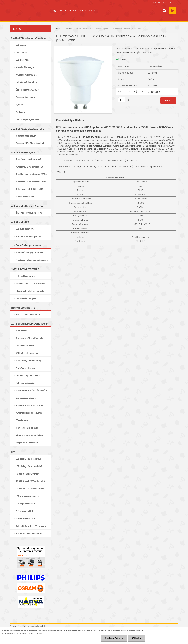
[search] (164, 11)
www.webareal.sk (38, 626)
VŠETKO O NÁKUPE (69, 11)
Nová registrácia (169, 3)
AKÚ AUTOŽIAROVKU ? (90, 11)
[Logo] (30, 11)
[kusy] (122, 100)
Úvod (58, 29)
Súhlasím (136, 638)
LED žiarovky (67, 29)
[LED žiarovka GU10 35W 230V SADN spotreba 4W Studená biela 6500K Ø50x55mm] (83, 48)
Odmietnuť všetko (114, 638)
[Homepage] (55, 11)
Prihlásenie (157, 3)
